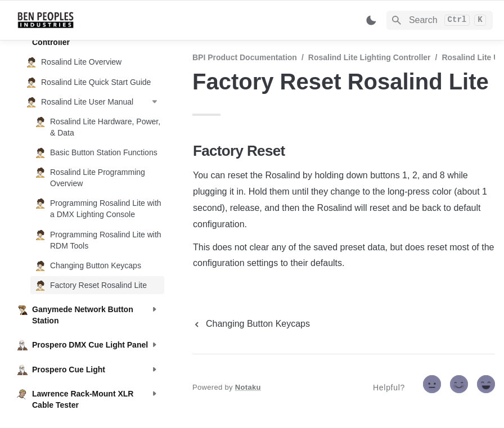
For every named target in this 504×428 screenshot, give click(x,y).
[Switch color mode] (371, 20)
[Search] (440, 20)
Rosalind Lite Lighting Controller (370, 57)
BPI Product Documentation (245, 57)
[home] (95, 20)
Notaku (248, 387)
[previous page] (251, 324)
